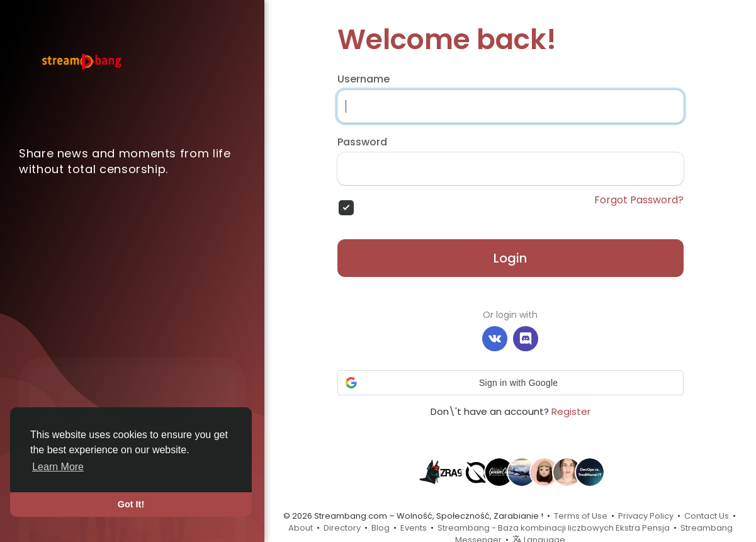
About (301, 528)
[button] (511, 383)
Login (510, 258)
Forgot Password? (639, 200)
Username (364, 79)
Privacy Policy (646, 516)
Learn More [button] (58, 467)
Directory (342, 528)
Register (571, 411)
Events (414, 528)
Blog (381, 528)
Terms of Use (581, 516)
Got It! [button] (131, 504)
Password (362, 142)
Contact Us (707, 516)
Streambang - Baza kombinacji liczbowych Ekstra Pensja (554, 528)
